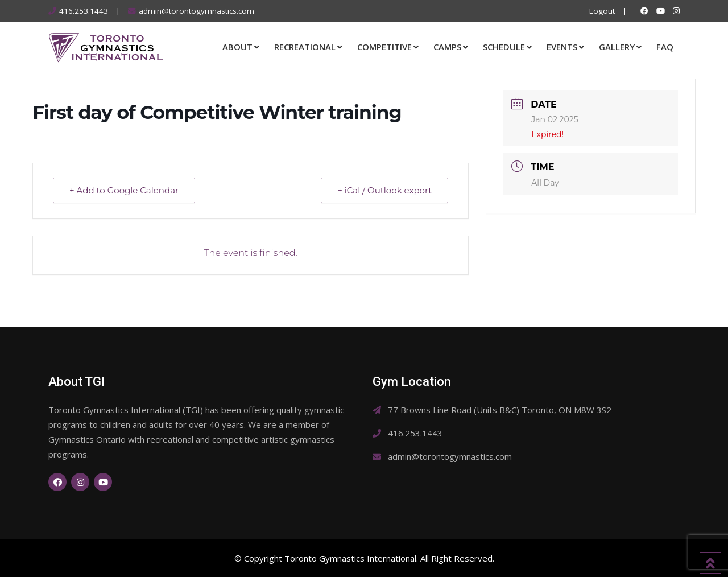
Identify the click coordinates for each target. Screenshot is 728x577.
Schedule (504, 47)
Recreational (305, 47)
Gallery (617, 47)
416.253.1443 (84, 11)
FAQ (665, 47)
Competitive (384, 47)
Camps (447, 47)
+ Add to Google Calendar (124, 190)
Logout (602, 11)
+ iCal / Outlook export (384, 190)
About (237, 47)
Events (562, 47)
